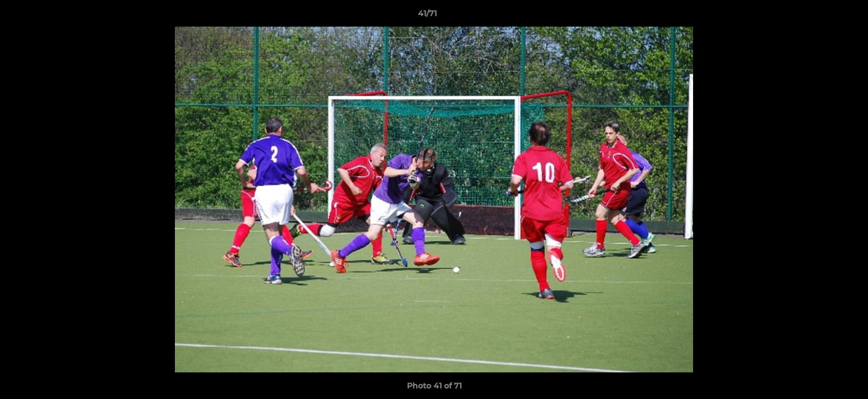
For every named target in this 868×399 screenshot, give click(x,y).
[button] (821, 16)
